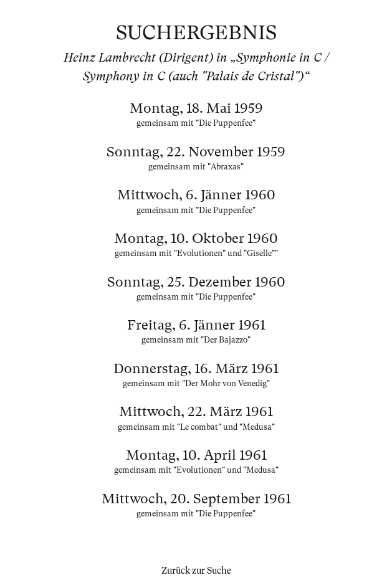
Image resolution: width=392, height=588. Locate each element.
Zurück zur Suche (196, 571)
